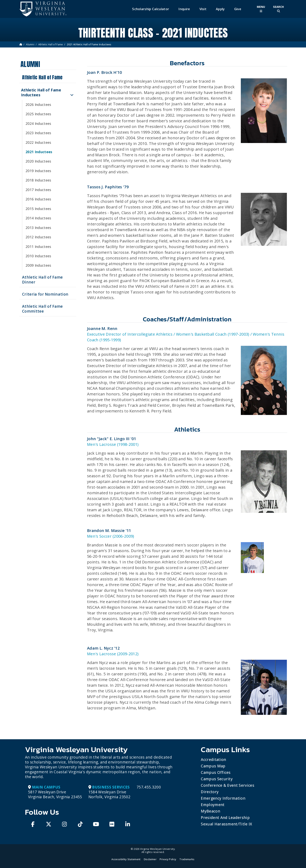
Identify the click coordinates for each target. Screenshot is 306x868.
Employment (213, 805)
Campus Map (213, 766)
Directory (210, 792)
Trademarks (187, 859)
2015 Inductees (38, 209)
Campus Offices (216, 772)
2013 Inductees (38, 228)
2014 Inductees (38, 218)
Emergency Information (223, 798)
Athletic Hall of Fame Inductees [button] (41, 92)
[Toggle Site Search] (278, 9)
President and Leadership (225, 817)
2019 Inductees (38, 171)
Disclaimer (150, 859)
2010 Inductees (38, 256)
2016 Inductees (38, 199)
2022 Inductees (38, 142)
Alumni (30, 44)
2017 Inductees (38, 190)
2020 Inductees (38, 161)
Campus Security (217, 779)
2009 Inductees (38, 265)
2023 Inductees (38, 133)
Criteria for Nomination (45, 294)
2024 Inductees (38, 123)
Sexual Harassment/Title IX (226, 824)
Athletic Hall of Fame (51, 44)
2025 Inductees (38, 114)
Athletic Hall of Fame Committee (42, 309)
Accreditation (213, 759)
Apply (220, 9)
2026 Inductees (38, 105)
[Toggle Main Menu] (261, 9)
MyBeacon (210, 811)
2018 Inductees (38, 180)
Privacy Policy (168, 859)
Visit (203, 9)
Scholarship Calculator (151, 9)
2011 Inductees (38, 247)
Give (238, 9)
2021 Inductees (39, 152)
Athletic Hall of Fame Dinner (42, 280)
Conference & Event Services (228, 785)
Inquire (184, 9)
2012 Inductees (38, 237)
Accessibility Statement (126, 859)
